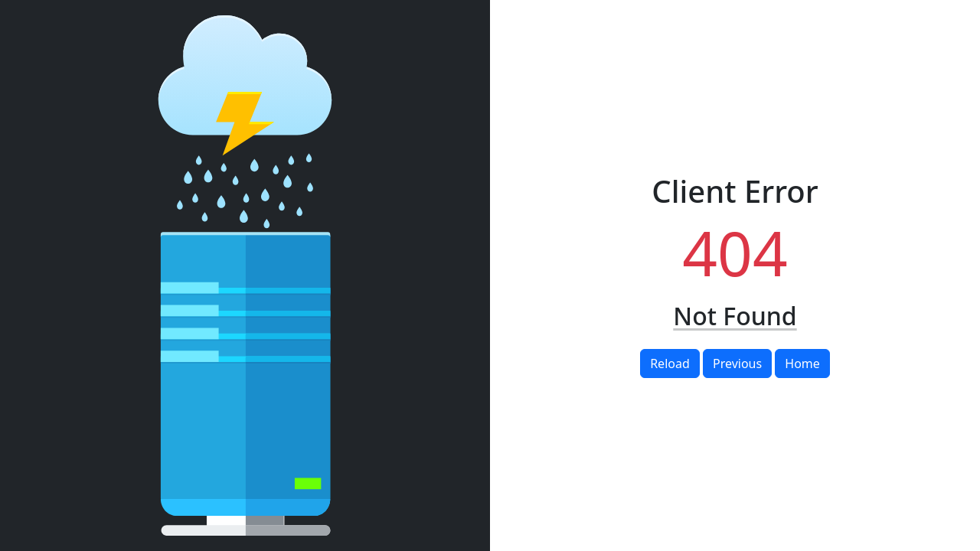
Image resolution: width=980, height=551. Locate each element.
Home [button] (802, 364)
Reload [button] (670, 364)
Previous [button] (737, 364)
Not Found (735, 316)
